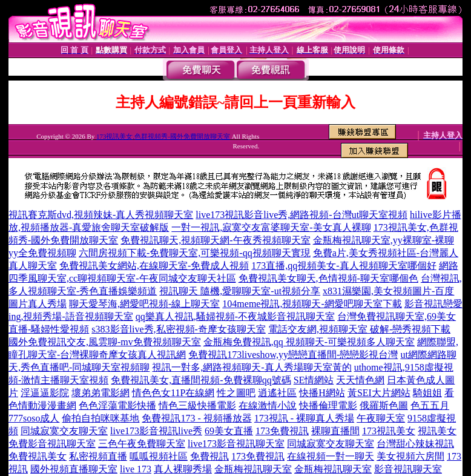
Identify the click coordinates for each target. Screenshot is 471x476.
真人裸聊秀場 (183, 469)
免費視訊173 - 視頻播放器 (196, 418)
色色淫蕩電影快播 (117, 405)
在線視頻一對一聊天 (331, 456)
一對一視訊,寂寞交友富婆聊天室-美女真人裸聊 (271, 227)
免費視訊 (209, 456)
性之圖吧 (236, 393)
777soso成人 (34, 418)
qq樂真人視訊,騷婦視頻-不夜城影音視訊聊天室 (235, 316)
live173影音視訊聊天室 (236, 444)
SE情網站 (314, 380)
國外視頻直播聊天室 (74, 469)
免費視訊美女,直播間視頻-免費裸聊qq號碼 (201, 380)
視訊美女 (437, 431)
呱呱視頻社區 (159, 456)
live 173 (136, 469)
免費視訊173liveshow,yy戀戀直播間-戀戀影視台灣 (293, 355)
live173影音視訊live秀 (156, 431)
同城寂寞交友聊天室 (64, 431)
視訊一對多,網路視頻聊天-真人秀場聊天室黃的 (252, 367)
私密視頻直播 (98, 456)
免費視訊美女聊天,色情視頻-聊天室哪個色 (328, 278)
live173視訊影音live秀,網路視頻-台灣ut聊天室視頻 (301, 215)
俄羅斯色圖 (384, 405)
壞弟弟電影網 (100, 393)
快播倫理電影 (328, 405)
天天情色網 (360, 380)
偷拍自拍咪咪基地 (100, 418)
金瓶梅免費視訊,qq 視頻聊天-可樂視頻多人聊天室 (309, 342)
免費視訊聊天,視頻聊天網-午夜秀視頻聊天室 (215, 240)
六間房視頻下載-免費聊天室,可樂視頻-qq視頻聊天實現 (195, 253)
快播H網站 (322, 393)
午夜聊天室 (381, 418)
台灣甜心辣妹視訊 (415, 444)
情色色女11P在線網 (173, 393)
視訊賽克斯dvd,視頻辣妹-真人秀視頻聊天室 (101, 215)
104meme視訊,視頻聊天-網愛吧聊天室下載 (312, 304)
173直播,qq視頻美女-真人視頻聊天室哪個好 (344, 266)
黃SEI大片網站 (379, 393)
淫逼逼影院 (45, 393)
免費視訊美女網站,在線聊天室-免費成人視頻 (154, 266)
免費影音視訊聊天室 (52, 444)
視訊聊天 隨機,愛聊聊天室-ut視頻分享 (240, 291)
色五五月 (430, 405)
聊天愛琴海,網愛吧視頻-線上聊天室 (144, 304)
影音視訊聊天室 (408, 469)
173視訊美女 (389, 431)
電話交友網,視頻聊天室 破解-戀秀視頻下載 (359, 329)
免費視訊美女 (38, 456)
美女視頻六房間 (410, 456)
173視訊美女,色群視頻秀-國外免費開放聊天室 (163, 136)
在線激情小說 (268, 405)
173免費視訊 (282, 431)
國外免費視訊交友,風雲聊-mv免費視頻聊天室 (105, 342)
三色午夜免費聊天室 (142, 444)
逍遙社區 (277, 393)
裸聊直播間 (335, 431)
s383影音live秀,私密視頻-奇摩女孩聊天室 (179, 329)
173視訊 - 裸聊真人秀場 (304, 418)
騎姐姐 (427, 393)
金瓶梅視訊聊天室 (253, 469)
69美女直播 (229, 431)
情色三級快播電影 (197, 405)
